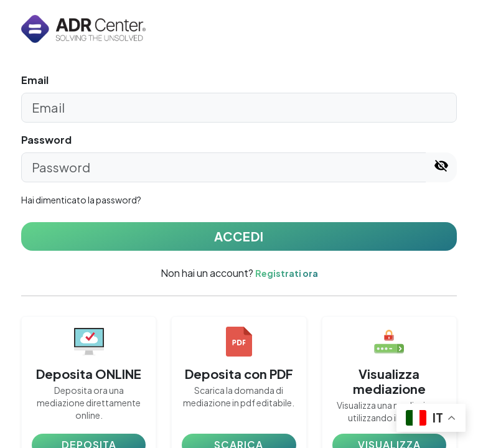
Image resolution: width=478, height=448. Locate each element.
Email (35, 80)
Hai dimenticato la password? (81, 200)
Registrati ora (287, 273)
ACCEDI (239, 236)
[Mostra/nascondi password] (441, 167)
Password (46, 140)
